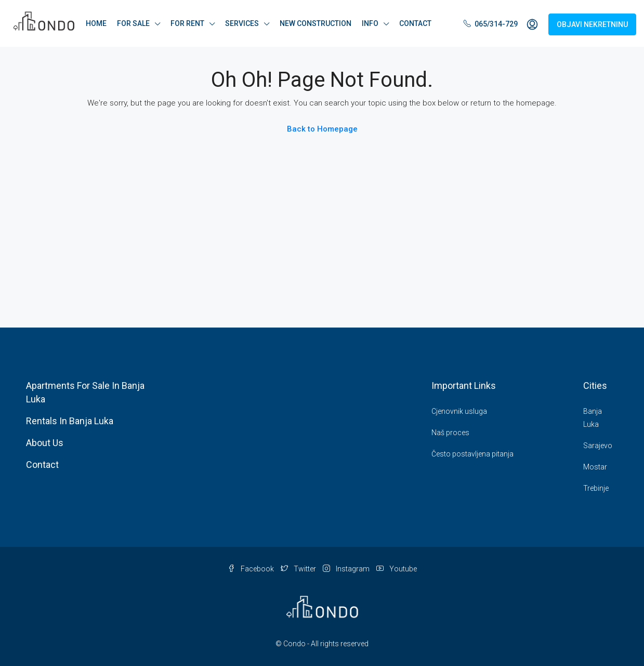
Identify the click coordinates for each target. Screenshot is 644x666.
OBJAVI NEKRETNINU (592, 24)
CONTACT (415, 23)
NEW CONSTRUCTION (316, 23)
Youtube (397, 569)
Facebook (252, 569)
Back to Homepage (322, 129)
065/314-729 (491, 24)
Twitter (299, 569)
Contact (42, 465)
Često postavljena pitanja (472, 454)
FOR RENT (187, 23)
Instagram (347, 569)
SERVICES (242, 23)
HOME (96, 23)
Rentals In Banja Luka (70, 421)
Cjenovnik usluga (459, 411)
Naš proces (450, 433)
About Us (45, 443)
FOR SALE (133, 23)
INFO (370, 23)
